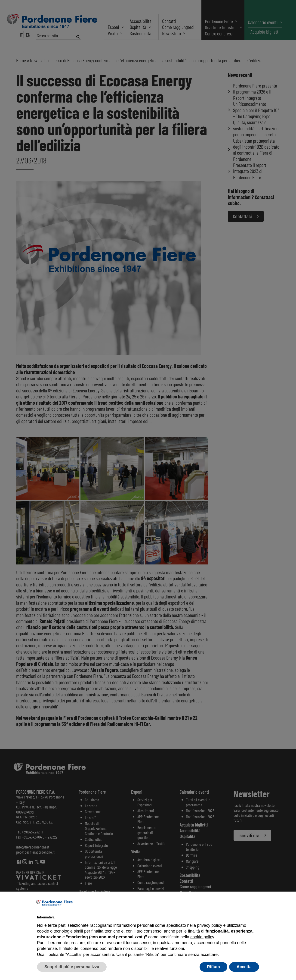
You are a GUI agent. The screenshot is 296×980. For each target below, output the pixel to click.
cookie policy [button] (202, 937)
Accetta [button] (244, 967)
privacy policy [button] (210, 925)
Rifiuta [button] (213, 967)
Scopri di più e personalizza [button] (72, 967)
